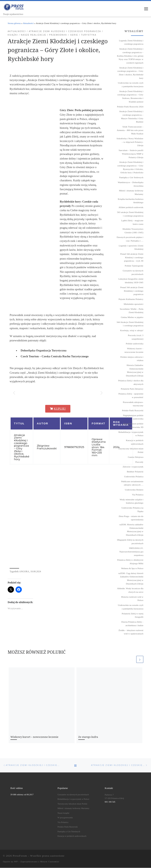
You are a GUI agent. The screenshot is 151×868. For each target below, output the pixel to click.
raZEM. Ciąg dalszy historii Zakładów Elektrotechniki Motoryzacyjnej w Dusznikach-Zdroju (131, 579)
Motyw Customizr (50, 862)
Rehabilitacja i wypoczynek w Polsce (131, 434)
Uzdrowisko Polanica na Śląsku (132, 510)
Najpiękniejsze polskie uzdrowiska (133, 417)
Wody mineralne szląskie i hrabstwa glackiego (132, 501)
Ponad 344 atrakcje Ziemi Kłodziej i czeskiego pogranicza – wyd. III (132, 258)
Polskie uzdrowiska (135, 344)
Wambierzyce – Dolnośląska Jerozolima (131, 184)
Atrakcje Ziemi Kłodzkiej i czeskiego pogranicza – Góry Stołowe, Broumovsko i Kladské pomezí (130, 97)
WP (16, 862)
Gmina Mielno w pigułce (132, 317)
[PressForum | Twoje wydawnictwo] (14, 7)
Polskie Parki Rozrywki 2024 (130, 107)
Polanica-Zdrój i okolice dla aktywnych (131, 382)
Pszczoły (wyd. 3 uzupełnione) (136, 337)
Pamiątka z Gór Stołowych (131, 178)
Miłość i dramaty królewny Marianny (131, 193)
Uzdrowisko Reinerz (134, 490)
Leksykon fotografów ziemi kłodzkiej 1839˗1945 (131, 281)
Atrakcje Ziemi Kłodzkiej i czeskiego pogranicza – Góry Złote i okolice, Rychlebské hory (130, 73)
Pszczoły (139, 462)
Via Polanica (138, 495)
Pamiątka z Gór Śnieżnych (69, 832)
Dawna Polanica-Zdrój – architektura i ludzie (132, 624)
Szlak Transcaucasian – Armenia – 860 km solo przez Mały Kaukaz (130, 130)
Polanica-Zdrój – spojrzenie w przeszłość (131, 396)
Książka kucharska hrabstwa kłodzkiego (131, 201)
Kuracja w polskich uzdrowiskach (135, 442)
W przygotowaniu (65, 818)
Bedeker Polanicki (135, 472)
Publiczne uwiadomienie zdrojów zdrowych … (132, 483)
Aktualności (28, 23)
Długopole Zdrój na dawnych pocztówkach (130, 542)
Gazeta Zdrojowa (136, 457)
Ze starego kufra (88, 737)
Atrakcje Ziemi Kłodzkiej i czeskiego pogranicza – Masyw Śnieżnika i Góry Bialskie (131, 117)
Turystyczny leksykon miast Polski (131, 451)
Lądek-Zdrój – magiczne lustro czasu (132, 222)
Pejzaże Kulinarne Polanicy (131, 299)
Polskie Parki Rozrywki (133, 411)
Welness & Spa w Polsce (132, 569)
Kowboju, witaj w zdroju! (132, 331)
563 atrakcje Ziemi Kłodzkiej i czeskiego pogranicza (130, 214)
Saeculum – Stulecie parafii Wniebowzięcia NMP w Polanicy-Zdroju (131, 154)
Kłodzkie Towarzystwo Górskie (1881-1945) (133, 231)
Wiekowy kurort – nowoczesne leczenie (34, 737)
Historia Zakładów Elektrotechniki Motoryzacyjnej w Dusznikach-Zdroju (135, 371)
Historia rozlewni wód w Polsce (132, 599)
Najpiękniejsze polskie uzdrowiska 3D (133, 426)
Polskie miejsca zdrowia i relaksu (132, 359)
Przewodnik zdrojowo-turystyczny (133, 404)
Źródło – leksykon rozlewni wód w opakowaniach (131, 632)
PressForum (20, 856)
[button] (14, 393)
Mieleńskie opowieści (134, 304)
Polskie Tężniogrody (134, 266)
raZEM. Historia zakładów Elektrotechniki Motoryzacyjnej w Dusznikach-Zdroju (131, 530)
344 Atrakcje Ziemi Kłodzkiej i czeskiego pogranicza (130, 324)
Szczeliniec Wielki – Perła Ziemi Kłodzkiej (132, 311)
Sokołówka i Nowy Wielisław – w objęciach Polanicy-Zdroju (130, 142)
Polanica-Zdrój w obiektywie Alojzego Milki (130, 562)
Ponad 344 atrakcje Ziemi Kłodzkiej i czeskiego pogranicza (132, 291)
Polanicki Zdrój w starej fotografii (133, 616)
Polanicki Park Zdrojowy (132, 389)
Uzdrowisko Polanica (134, 477)
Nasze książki (64, 813)
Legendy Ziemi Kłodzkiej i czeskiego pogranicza (131, 42)
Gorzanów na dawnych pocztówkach (133, 273)
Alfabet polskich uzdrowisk (131, 207)
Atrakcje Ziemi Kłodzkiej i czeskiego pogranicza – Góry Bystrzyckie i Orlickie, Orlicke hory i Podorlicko (130, 167)
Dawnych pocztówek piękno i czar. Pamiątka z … (130, 239)
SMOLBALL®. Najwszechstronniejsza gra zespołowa (131, 552)
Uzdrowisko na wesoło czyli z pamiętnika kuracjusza (131, 85)
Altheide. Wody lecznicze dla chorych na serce (130, 590)
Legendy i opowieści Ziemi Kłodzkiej (131, 248)
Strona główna (14, 23)
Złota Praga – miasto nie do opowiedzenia (131, 518)
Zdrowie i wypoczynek (133, 467)
